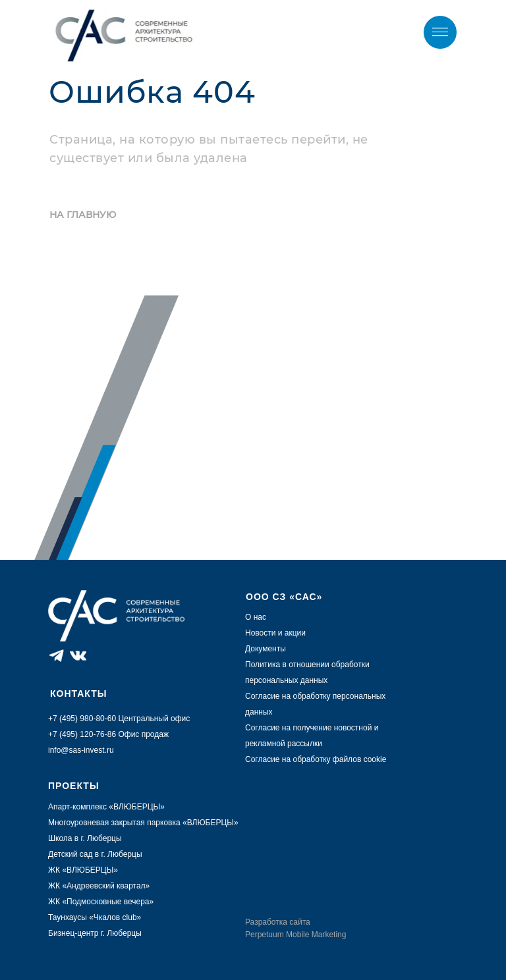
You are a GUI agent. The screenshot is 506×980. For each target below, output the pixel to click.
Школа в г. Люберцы (85, 838)
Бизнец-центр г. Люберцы (95, 933)
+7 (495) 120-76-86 (82, 734)
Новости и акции (275, 633)
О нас (256, 617)
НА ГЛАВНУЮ (83, 215)
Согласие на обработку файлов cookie (316, 759)
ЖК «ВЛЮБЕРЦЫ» (83, 870)
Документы (266, 649)
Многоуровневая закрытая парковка (115, 823)
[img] (440, 32)
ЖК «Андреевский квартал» (99, 886)
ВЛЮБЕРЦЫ (211, 823)
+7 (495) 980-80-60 (336, 33)
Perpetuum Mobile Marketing (295, 935)
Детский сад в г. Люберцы (95, 854)
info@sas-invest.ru (81, 750)
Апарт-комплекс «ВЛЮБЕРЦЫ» (106, 807)
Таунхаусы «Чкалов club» (95, 917)
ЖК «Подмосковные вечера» (101, 902)
